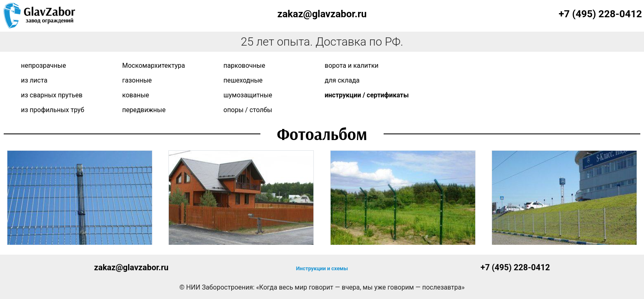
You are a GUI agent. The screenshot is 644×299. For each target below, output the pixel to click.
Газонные (137, 80)
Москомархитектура (154, 66)
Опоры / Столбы (248, 110)
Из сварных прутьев (52, 95)
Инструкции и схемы (322, 268)
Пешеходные (243, 80)
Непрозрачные (44, 66)
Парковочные (244, 66)
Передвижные (144, 110)
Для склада (342, 80)
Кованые (136, 95)
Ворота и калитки (352, 66)
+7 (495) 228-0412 (600, 14)
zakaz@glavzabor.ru (322, 14)
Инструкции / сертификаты (367, 95)
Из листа (34, 80)
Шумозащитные (248, 95)
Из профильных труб (53, 110)
